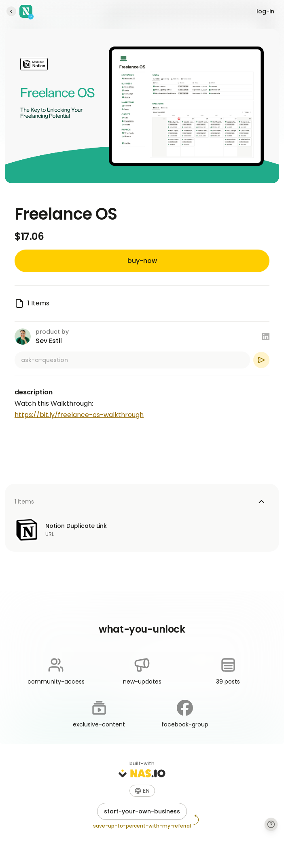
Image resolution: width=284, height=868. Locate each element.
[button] (142, 791)
